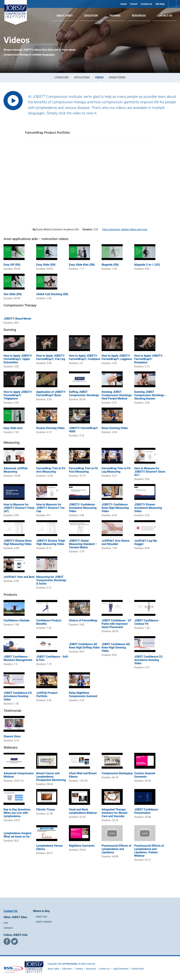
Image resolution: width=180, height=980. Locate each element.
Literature (62, 77)
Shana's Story (12, 736)
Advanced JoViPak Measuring (15, 470)
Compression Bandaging (117, 773)
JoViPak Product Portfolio (47, 695)
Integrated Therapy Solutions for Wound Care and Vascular (114, 813)
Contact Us (146, 4)
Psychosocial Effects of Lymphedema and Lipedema (116, 849)
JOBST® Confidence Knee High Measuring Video (115, 508)
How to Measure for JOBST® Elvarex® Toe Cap (50, 508)
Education (91, 16)
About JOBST (65, 16)
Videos (99, 77)
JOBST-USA (41, 917)
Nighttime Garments (82, 846)
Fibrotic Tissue (46, 809)
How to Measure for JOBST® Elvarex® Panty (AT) (19, 508)
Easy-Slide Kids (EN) (82, 265)
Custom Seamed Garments (145, 775)
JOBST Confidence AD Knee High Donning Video (116, 648)
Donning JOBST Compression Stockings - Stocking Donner (150, 395)
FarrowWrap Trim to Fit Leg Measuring (116, 470)
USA (6, 923)
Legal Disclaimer (121, 969)
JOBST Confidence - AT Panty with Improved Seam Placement (116, 624)
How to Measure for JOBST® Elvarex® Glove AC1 (150, 472)
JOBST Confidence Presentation (146, 811)
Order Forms (117, 77)
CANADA (8, 928)
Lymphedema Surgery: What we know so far (18, 835)
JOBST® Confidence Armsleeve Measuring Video (83, 508)
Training (115, 16)
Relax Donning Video (115, 428)
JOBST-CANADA (44, 922)
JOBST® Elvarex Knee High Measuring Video (18, 542)
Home (124, 4)
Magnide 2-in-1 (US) (147, 265)
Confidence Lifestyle (16, 620)
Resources (139, 16)
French (134, 4)
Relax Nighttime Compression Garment (83, 695)
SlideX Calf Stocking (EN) (52, 294)
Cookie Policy (137, 969)
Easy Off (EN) (12, 265)
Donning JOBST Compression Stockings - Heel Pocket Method (118, 395)
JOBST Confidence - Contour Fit (147, 622)
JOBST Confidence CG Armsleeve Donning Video (148, 660)
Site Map (160, 4)
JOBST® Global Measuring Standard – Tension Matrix (83, 544)
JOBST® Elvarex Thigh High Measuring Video (51, 542)
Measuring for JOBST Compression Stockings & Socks (51, 580)
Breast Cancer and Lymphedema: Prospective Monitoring (51, 777)
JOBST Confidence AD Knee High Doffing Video (84, 646)
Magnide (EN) (110, 265)
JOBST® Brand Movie (17, 319)
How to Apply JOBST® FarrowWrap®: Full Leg (51, 357)
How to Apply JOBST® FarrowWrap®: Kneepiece (149, 359)
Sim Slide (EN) (13, 294)
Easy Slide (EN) (46, 265)
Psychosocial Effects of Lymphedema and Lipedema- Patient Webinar (149, 851)
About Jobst (53, 969)
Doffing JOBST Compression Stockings (84, 394)
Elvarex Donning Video (50, 428)
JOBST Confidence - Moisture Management (18, 658)
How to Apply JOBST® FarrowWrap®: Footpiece (85, 357)
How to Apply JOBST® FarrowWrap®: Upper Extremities (18, 359)
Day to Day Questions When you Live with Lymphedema (17, 813)
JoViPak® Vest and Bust (19, 577)
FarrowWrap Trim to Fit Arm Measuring (51, 470)
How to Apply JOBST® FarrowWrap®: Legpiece (117, 357)
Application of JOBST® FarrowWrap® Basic (51, 394)
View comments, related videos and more (125, 229)
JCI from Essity (70, 964)
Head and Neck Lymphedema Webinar (83, 811)
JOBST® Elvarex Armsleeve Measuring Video (148, 508)
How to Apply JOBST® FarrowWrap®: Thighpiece (18, 395)
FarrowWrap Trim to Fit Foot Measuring (83, 470)
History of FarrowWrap (83, 620)
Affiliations (82, 77)
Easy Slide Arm (13, 428)
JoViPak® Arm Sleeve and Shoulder (116, 542)
